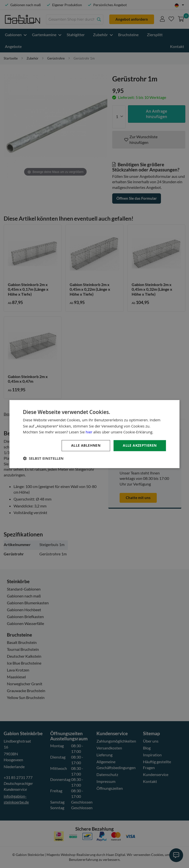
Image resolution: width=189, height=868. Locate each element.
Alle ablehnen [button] (86, 445)
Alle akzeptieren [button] (140, 445)
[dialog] (94, 434)
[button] (43, 458)
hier (89, 432)
